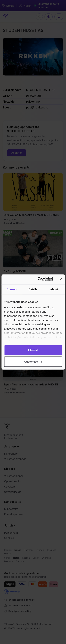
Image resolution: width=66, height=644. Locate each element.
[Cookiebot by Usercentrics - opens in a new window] (39, 279)
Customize (33, 362)
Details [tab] (33, 289)
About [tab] (54, 289)
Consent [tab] (12, 289)
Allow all (33, 350)
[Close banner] (61, 279)
